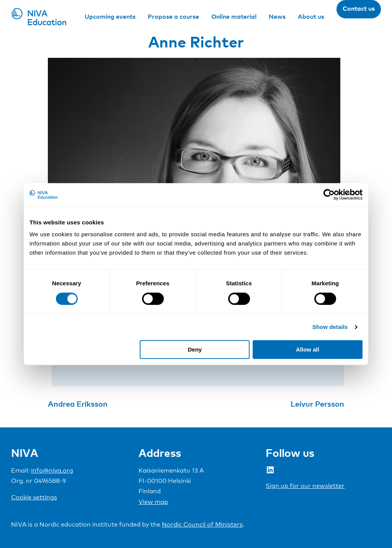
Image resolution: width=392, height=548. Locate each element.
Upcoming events (110, 16)
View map (153, 502)
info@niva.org (52, 470)
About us (311, 16)
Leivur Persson (317, 404)
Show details (330, 327)
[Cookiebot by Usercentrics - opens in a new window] (329, 195)
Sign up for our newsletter (305, 486)
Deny (195, 349)
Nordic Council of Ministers (202, 524)
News (277, 16)
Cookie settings (34, 497)
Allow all (308, 349)
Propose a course (173, 16)
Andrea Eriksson (78, 404)
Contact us (359, 8)
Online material (234, 16)
